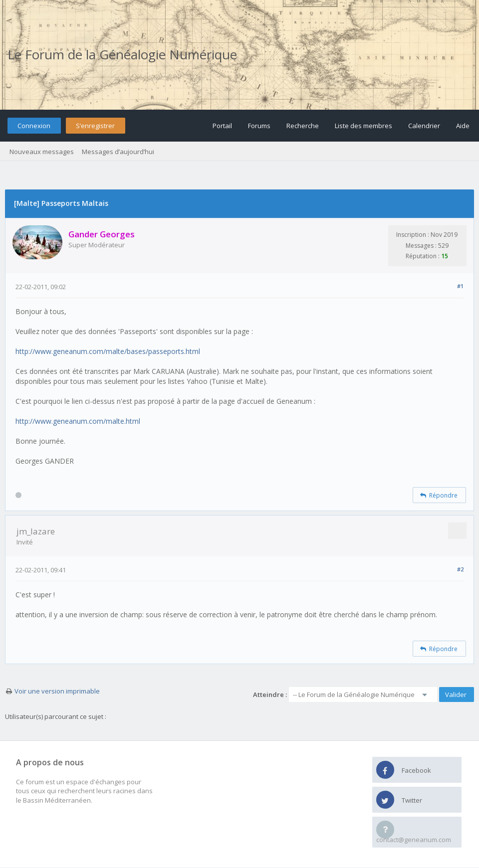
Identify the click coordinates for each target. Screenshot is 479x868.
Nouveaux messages (42, 152)
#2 (460, 569)
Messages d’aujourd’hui (118, 152)
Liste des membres (363, 126)
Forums (259, 126)
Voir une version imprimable (57, 691)
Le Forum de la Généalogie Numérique (122, 54)
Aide (463, 126)
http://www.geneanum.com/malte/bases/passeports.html (108, 351)
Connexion (34, 126)
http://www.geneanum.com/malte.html (78, 421)
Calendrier (424, 126)
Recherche (303, 126)
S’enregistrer (95, 126)
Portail (222, 126)
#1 (460, 286)
